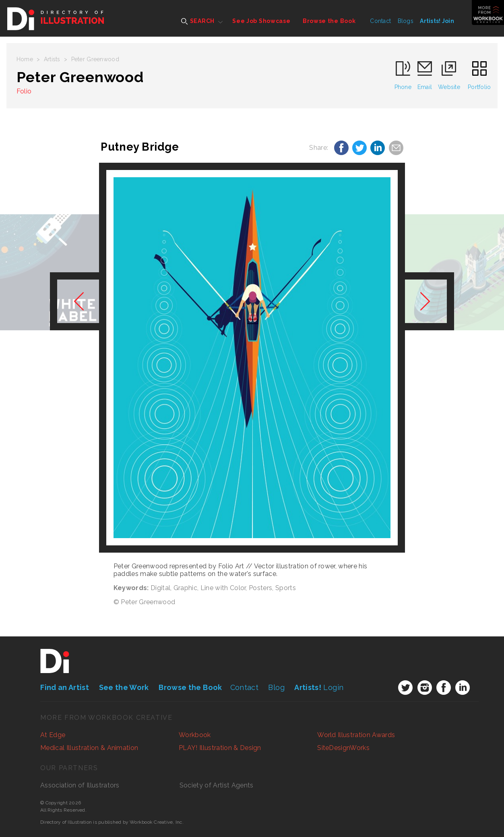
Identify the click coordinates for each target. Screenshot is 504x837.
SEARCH (198, 21)
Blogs (406, 21)
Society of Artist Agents (217, 785)
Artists (52, 59)
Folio (24, 91)
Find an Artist (65, 687)
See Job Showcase (261, 21)
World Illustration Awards (356, 735)
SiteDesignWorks (343, 748)
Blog (276, 687)
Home (25, 59)
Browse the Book (329, 21)
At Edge (53, 735)
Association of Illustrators (80, 785)
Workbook (195, 735)
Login (319, 687)
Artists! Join (437, 21)
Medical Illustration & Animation (89, 748)
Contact (380, 21)
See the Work (124, 687)
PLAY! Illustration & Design (220, 748)
